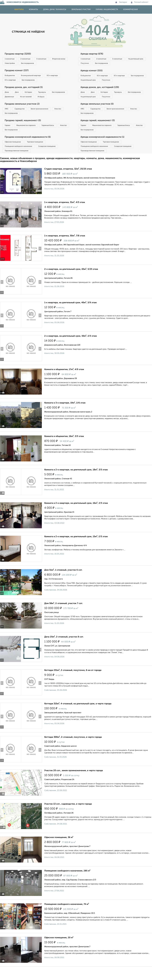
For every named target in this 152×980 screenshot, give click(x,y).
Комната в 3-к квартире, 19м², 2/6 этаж (65, 414)
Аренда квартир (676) (93, 54)
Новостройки (33, 64)
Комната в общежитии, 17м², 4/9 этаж (64, 381)
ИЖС (7, 117)
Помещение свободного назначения (20, 157)
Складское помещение (51, 157)
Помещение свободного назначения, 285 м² (67, 882)
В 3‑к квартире (11, 81)
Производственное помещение (18, 162)
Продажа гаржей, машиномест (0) (25, 129)
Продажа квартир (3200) (19, 54)
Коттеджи (33, 94)
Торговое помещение (39, 152)
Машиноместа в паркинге (29, 134)
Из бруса (9, 104)
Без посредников (52, 64)
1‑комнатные (11, 59)
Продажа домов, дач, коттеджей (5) (26, 89)
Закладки (121, 2)
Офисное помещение (14, 152)
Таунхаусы (49, 94)
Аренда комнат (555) (93, 71)
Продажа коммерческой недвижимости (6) (30, 147)
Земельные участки (81, 9)
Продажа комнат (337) (18, 71)
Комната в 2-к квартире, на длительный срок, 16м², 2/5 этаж (76, 514)
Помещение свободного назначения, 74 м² (67, 915)
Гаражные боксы (53, 134)
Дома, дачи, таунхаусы (55, 9)
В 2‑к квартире (58, 77)
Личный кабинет (140, 2)
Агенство (65, 117)
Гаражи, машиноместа (107, 9)
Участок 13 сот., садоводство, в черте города (68, 815)
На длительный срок (89, 64)
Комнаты (33, 9)
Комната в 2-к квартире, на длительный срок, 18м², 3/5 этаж (76, 481)
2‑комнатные (28, 59)
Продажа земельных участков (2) (24, 112)
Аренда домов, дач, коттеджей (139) (102, 94)
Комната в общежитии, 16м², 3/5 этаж (64, 447)
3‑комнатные (46, 59)
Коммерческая (130, 9)
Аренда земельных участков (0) (99, 112)
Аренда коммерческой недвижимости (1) (105, 147)
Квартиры (19, 9)
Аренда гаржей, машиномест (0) (100, 129)
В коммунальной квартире (34, 77)
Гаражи (8, 134)
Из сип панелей (50, 99)
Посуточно (109, 64)
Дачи (19, 94)
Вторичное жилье (12, 64)
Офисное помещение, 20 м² (59, 949)
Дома (8, 94)
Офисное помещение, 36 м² (59, 849)
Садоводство (23, 117)
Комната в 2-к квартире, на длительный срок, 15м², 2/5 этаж (76, 548)
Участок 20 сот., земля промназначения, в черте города (74, 782)
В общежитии (11, 77)
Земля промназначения (45, 117)
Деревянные (32, 99)
